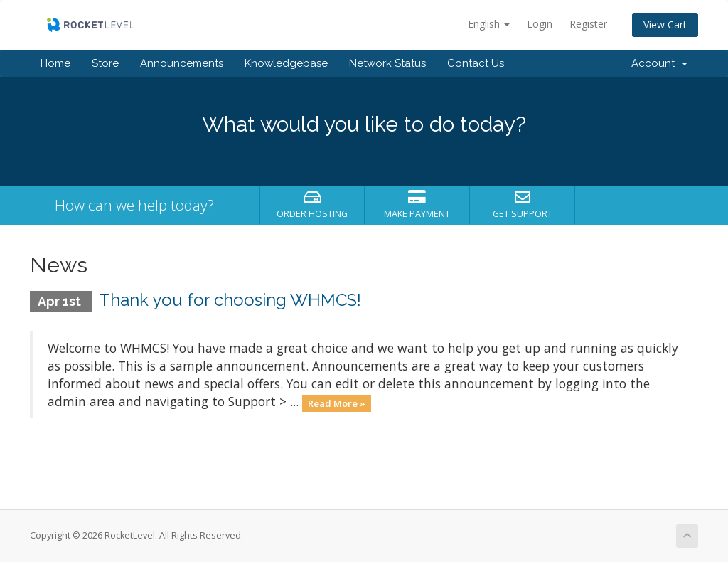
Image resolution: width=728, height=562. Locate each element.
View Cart (665, 25)
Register (588, 24)
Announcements (182, 63)
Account (659, 63)
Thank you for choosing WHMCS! (230, 300)
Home (55, 63)
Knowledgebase (286, 63)
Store (105, 63)
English (489, 24)
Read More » (337, 403)
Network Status (387, 63)
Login (540, 24)
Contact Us (476, 63)
